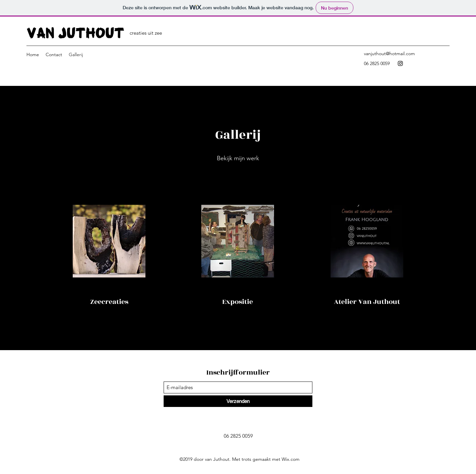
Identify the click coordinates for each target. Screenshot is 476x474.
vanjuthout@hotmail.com (389, 54)
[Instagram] (400, 63)
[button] (109, 241)
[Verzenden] (238, 401)
